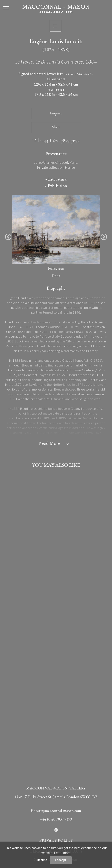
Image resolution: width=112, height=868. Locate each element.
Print (56, 276)
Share (56, 127)
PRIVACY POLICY (56, 840)
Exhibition (56, 186)
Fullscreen (56, 268)
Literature (56, 179)
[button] (8, 237)
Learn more (62, 853)
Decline (42, 860)
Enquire (56, 113)
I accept (61, 860)
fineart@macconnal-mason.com (56, 811)
